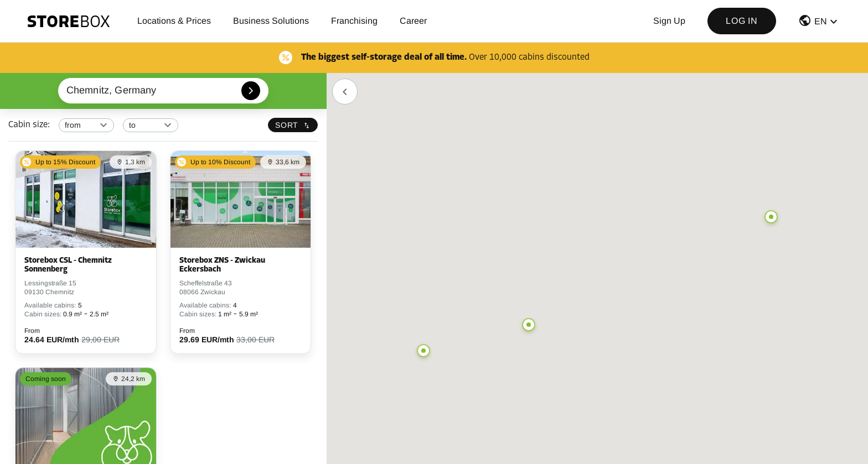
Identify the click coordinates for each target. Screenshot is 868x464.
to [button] (132, 125)
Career (413, 21)
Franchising (354, 21)
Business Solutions (271, 21)
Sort (293, 125)
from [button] (73, 125)
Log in (742, 21)
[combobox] (164, 91)
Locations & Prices (174, 21)
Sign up (669, 21)
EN (821, 21)
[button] (819, 23)
